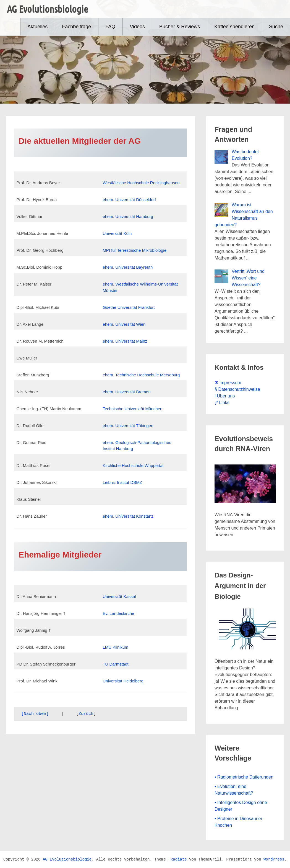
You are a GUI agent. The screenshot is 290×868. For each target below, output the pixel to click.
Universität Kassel (119, 596)
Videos (137, 27)
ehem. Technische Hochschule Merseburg (141, 375)
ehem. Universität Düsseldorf (129, 200)
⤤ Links (222, 403)
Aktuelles (37, 27)
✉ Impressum (228, 383)
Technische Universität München (132, 409)
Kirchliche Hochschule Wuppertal (133, 465)
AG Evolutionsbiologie (48, 9)
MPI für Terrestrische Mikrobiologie (134, 250)
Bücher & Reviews (180, 27)
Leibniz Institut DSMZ (123, 482)
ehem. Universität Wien (124, 324)
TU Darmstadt (115, 664)
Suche (276, 27)
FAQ (110, 27)
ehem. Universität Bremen (126, 392)
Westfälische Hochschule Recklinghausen (141, 183)
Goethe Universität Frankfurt (129, 307)
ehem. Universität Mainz (125, 341)
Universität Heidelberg (123, 681)
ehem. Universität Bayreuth (128, 267)
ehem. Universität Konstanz (128, 516)
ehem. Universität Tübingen (128, 426)
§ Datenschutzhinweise (237, 389)
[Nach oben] (35, 714)
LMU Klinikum (115, 647)
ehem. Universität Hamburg (128, 216)
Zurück (86, 714)
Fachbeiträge (76, 27)
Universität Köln (117, 233)
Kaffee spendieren (234, 27)
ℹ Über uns (225, 396)
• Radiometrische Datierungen (244, 777)
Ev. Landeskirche (118, 613)
